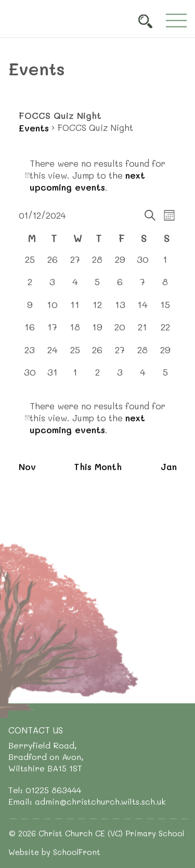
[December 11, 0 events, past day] (75, 309)
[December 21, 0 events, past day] (143, 332)
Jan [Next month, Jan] (169, 466)
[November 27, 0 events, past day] (75, 264)
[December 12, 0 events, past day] (97, 309)
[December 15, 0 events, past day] (165, 309)
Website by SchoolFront (54, 852)
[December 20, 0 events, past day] (120, 332)
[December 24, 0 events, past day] (52, 355)
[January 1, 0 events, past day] (75, 377)
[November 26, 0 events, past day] (52, 264)
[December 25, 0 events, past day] (75, 355)
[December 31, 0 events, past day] (52, 377)
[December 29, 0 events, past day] (165, 355)
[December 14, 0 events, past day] (143, 309)
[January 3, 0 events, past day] (120, 377)
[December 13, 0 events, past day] (120, 309)
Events (34, 128)
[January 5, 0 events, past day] (165, 377)
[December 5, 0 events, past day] (97, 286)
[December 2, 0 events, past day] (30, 286)
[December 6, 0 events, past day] (120, 286)
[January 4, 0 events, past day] (143, 377)
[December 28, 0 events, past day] (143, 355)
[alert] (98, 175)
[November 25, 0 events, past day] (30, 264)
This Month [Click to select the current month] (98, 466)
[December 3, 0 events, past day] (52, 286)
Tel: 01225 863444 (45, 790)
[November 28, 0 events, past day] (97, 264)
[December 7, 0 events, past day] (143, 286)
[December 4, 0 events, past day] (75, 286)
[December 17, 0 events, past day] (52, 332)
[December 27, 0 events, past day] (120, 355)
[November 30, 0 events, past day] (143, 264)
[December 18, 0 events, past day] (75, 332)
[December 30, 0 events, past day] (30, 377)
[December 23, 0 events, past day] (30, 355)
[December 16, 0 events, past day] (30, 332)
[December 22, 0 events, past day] (165, 332)
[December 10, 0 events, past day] (52, 309)
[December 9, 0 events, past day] (30, 309)
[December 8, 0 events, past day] (165, 286)
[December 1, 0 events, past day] (165, 264)
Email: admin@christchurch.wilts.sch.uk (87, 801)
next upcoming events (87, 181)
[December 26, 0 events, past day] (97, 355)
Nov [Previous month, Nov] (27, 466)
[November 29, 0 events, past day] (120, 264)
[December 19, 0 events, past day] (97, 332)
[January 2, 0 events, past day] (97, 377)
